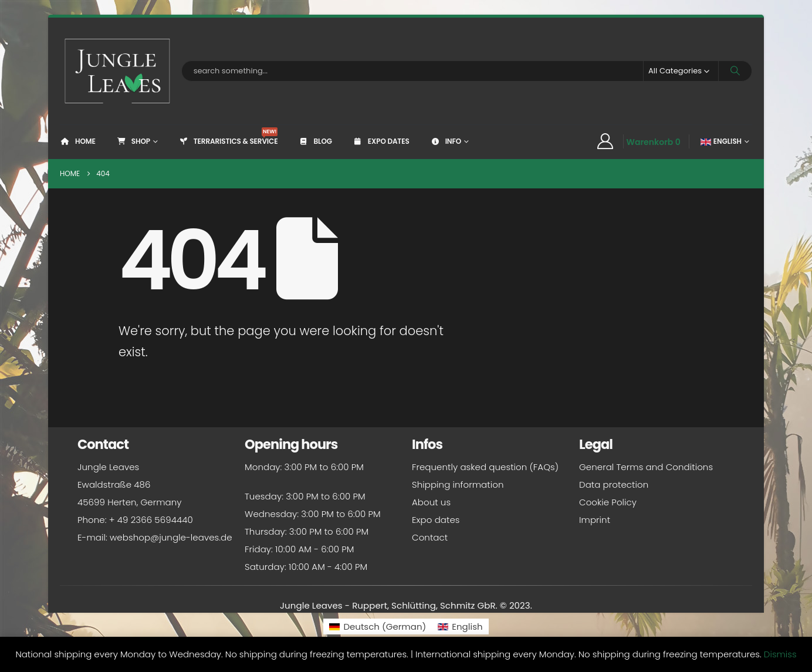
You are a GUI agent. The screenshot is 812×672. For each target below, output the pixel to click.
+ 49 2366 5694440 (151, 520)
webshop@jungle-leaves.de (171, 537)
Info (446, 141)
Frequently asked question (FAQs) (485, 467)
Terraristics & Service (228, 137)
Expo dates (381, 141)
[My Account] (605, 141)
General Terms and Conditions (646, 467)
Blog (315, 141)
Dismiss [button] (780, 654)
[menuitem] (378, 627)
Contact (430, 537)
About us (431, 502)
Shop (133, 141)
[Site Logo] (118, 71)
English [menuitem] (467, 627)
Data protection (614, 484)
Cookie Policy (608, 502)
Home (78, 141)
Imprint (595, 520)
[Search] (735, 71)
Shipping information (458, 484)
